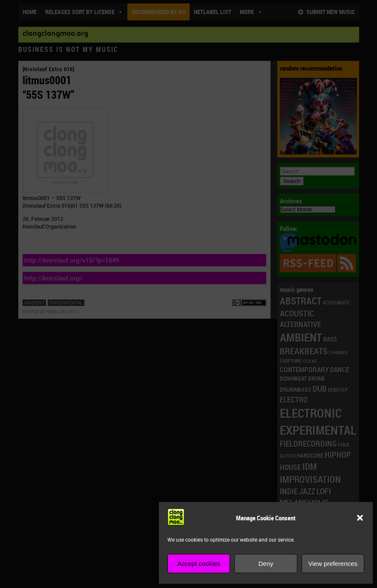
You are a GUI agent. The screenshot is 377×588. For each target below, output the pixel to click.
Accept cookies (199, 564)
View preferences (333, 564)
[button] (360, 518)
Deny (266, 564)
